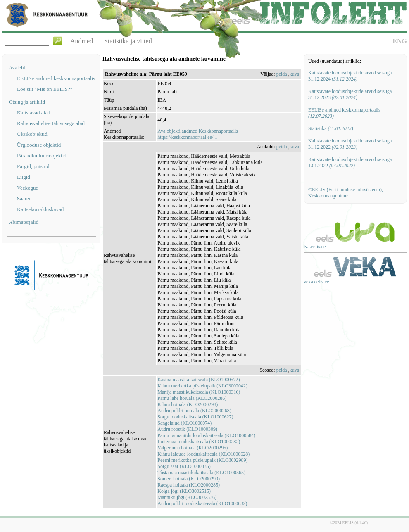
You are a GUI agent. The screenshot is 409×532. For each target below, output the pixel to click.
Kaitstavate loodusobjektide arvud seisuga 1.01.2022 (350, 163)
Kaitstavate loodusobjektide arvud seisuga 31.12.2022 (350, 144)
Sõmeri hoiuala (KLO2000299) (189, 479)
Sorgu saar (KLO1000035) (184, 466)
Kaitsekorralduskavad (40, 209)
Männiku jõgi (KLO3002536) (187, 497)
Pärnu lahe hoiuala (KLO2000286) (192, 398)
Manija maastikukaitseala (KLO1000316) (199, 392)
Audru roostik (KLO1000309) (187, 429)
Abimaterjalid (24, 222)
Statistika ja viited (128, 41)
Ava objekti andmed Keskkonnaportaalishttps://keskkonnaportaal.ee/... (198, 134)
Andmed (82, 41)
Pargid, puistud (33, 166)
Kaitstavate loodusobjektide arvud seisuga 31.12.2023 (350, 94)
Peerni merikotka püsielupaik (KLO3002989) (202, 460)
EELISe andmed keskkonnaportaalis (56, 78)
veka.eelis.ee (316, 282)
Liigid (24, 177)
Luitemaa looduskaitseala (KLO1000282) (199, 442)
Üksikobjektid (32, 134)
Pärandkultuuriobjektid (42, 156)
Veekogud (28, 188)
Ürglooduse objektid (39, 145)
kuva (294, 74)
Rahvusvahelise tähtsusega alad (51, 123)
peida (282, 74)
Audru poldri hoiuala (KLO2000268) (194, 411)
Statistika (331, 128)
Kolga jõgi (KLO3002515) (184, 491)
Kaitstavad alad (34, 113)
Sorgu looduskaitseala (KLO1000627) (195, 417)
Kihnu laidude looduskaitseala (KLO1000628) (203, 454)
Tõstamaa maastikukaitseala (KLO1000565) (201, 473)
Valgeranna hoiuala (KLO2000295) (193, 448)
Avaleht (17, 68)
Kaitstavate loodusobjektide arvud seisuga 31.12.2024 (350, 76)
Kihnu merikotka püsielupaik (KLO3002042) (202, 386)
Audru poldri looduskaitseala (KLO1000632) (202, 503)
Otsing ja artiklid (27, 102)
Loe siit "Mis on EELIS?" (45, 89)
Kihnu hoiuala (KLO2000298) (188, 404)
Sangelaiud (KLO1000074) (184, 423)
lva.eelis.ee (315, 247)
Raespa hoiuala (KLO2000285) (189, 485)
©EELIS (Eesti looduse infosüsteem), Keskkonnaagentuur (346, 193)
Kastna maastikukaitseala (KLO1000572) (199, 380)
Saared (24, 198)
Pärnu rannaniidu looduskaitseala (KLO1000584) (206, 435)
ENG (400, 41)
